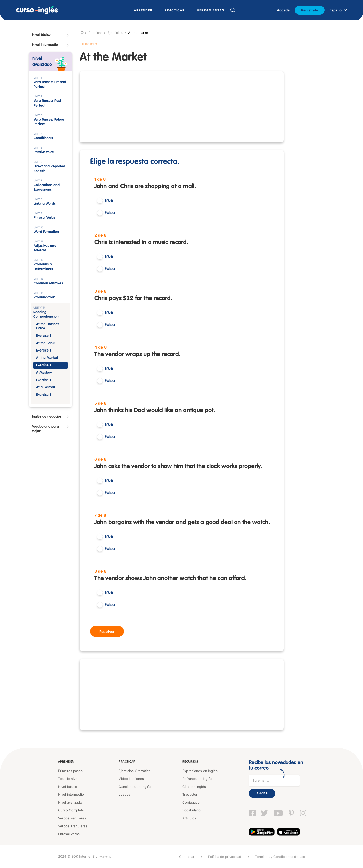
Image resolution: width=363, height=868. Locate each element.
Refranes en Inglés (197, 779)
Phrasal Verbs (69, 834)
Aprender (66, 762)
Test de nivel (68, 779)
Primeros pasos (70, 771)
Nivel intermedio (71, 794)
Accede (283, 10)
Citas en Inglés (194, 787)
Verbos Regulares (72, 818)
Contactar (187, 857)
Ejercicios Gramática (135, 771)
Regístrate (310, 10)
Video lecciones (131, 779)
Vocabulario (192, 810)
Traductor (190, 794)
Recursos (190, 762)
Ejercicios (115, 33)
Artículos (189, 818)
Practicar (127, 762)
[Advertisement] (182, 107)
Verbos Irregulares (73, 826)
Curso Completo (71, 810)
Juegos (125, 794)
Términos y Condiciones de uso (280, 857)
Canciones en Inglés (135, 787)
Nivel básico (68, 787)
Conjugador (192, 802)
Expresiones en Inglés (200, 771)
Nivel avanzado (70, 802)
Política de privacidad (225, 857)
